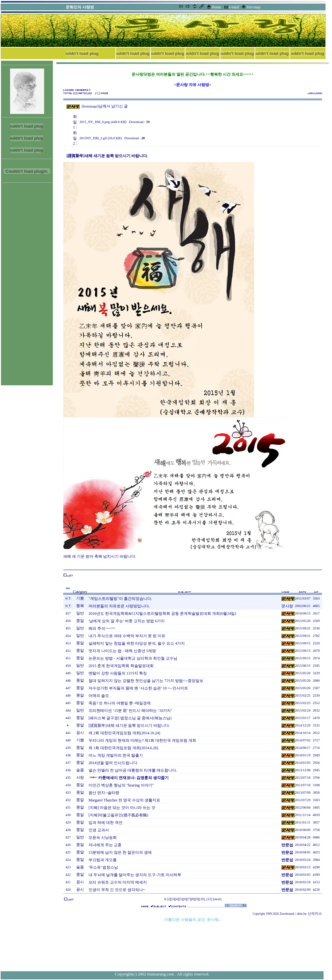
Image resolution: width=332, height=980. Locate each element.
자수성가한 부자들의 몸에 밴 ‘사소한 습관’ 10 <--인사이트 (138, 688)
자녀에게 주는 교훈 (105, 845)
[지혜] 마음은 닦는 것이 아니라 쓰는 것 (122, 808)
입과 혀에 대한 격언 (106, 823)
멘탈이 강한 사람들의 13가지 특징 (118, 673)
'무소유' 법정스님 (103, 867)
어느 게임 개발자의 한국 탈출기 (116, 755)
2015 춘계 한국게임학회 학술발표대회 (121, 666)
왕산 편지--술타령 (104, 793)
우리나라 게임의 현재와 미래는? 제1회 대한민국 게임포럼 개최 (142, 740)
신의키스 (315, 914)
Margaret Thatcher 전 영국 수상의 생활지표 (124, 800)
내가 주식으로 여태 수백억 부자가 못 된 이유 (127, 636)
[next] (217, 899)
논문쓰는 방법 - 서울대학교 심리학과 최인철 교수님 (133, 658)
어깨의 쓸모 (99, 696)
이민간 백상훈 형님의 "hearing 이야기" (121, 785)
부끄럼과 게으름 (103, 860)
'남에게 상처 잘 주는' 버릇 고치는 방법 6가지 (127, 621)
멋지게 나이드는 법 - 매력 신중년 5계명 (122, 651)
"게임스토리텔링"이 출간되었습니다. (120, 599)
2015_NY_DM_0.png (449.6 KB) (103, 122)
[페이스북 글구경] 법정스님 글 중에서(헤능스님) (130, 718)
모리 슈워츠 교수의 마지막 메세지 (118, 882)
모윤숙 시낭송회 (103, 837)
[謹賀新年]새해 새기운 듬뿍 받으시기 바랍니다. (129, 726)
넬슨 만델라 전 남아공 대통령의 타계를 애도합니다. (133, 770)
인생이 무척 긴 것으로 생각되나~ (117, 890)
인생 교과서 (99, 830)
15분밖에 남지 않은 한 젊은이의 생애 (120, 852)
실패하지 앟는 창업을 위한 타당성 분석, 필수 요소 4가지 (137, 643)
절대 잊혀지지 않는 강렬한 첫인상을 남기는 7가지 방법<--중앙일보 (146, 681)
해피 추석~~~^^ (102, 628)
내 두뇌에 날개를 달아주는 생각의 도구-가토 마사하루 (135, 875)
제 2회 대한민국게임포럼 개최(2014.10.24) (124, 733)
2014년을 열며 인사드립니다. (113, 763)
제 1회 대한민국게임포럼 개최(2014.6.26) (123, 748)
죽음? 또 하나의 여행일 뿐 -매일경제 (120, 703)
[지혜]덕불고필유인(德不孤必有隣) (118, 815)
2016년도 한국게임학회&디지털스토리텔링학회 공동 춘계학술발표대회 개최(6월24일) (162, 614)
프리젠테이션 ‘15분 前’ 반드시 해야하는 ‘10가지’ (130, 711)
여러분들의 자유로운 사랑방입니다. (119, 606)
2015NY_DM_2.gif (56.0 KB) (101, 138)
